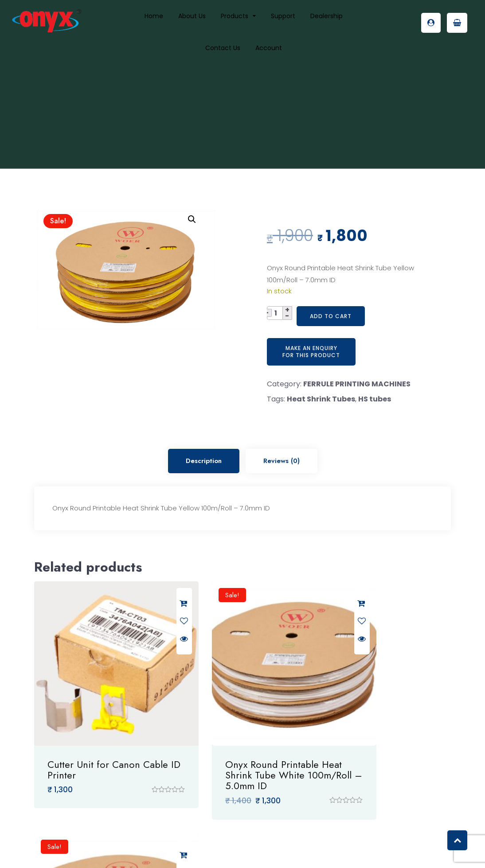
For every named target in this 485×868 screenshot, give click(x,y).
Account (269, 48)
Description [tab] (204, 461)
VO (319, 851)
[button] (192, 219)
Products (235, 16)
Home (154, 16)
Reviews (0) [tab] (282, 461)
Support (283, 16)
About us (192, 16)
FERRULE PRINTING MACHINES (357, 384)
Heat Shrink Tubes (321, 399)
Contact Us (223, 48)
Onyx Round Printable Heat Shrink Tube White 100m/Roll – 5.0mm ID (242, 740)
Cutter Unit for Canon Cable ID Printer (94, 735)
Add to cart (331, 316)
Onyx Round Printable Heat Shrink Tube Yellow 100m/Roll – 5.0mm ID (386, 740)
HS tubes (375, 399)
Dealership (327, 16)
